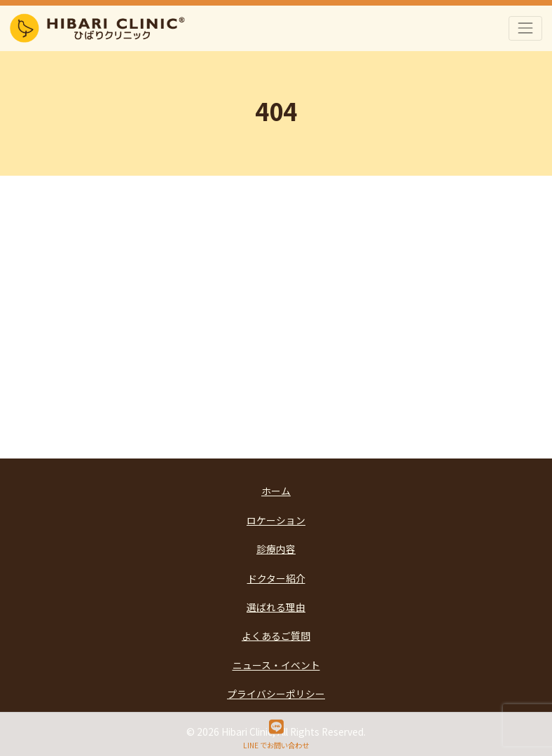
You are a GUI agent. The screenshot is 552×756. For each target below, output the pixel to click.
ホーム (276, 491)
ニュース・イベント (276, 665)
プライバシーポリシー (276, 694)
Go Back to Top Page (277, 380)
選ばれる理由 (276, 607)
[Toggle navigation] (526, 28)
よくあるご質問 (276, 636)
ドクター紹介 (276, 578)
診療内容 (276, 549)
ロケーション (276, 520)
